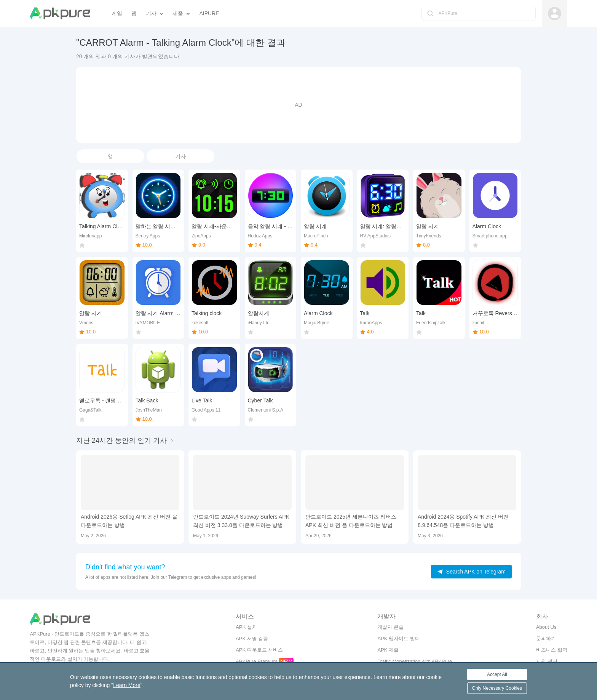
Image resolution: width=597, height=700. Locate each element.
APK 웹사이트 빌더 (398, 638)
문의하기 (546, 638)
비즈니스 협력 (552, 650)
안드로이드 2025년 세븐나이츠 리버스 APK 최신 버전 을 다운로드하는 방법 (351, 521)
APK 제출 (388, 650)
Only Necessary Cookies (497, 688)
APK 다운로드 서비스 (259, 650)
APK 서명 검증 (252, 638)
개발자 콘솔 (390, 627)
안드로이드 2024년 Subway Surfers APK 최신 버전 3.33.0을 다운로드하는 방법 (241, 521)
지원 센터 (547, 661)
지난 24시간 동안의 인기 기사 (121, 441)
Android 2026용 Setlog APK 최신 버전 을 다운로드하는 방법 (129, 521)
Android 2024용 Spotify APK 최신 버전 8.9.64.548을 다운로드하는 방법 (463, 521)
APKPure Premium (256, 661)
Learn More (127, 685)
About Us (546, 627)
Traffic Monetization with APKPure (415, 661)
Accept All (497, 674)
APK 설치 (246, 627)
